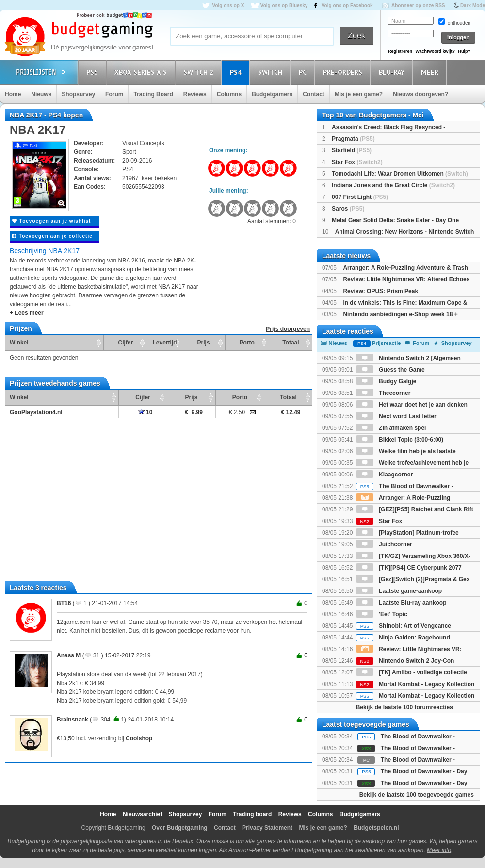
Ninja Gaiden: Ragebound (403, 638)
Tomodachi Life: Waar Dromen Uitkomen (400, 174)
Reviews (195, 94)
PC (304, 72)
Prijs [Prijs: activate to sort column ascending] (204, 343)
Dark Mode (473, 6)
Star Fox (357, 162)
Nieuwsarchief (142, 814)
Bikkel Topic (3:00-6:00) (400, 440)
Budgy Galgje (386, 381)
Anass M (69, 655)
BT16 (64, 603)
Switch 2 (200, 72)
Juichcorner (384, 544)
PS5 (94, 72)
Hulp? (464, 51)
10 (145, 412)
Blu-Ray (393, 72)
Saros (348, 209)
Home (13, 94)
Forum (114, 94)
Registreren (400, 51)
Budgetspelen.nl (376, 828)
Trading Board (153, 94)
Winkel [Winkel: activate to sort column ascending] (19, 343)
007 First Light (360, 197)
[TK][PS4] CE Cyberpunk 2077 (409, 568)
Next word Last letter (396, 416)
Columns (229, 94)
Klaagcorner (384, 475)
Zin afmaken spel (391, 428)
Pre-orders (344, 72)
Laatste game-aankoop (399, 591)
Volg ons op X (228, 6)
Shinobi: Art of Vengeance (404, 626)
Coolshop (139, 738)
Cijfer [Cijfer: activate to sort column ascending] (126, 343)
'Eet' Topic (382, 614)
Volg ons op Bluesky (284, 6)
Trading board (252, 814)
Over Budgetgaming (180, 828)
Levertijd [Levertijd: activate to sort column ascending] (164, 343)
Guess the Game (390, 370)
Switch (272, 72)
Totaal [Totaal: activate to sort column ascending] (291, 343)
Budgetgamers (272, 94)
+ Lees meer (27, 313)
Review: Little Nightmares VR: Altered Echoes (406, 279)
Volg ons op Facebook (347, 6)
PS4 (237, 72)
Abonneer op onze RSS (418, 6)
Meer (431, 72)
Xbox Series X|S (142, 72)
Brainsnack (73, 720)
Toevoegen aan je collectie (52, 236)
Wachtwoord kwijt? (435, 51)
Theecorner (383, 393)
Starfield (352, 150)
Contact (314, 94)
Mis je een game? (359, 94)
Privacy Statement (267, 828)
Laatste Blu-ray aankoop (401, 603)
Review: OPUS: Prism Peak (380, 291)
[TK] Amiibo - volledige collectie (412, 672)
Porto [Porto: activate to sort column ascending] (247, 343)
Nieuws (41, 94)
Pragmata (353, 139)
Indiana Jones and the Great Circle (393, 185)
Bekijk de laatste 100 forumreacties (404, 707)
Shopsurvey (78, 94)
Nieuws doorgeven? (420, 94)
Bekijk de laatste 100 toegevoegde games (417, 795)
